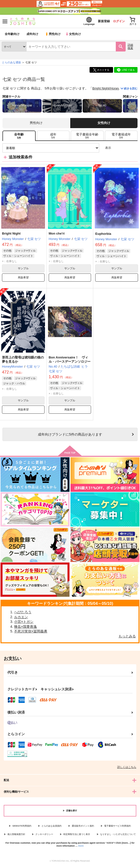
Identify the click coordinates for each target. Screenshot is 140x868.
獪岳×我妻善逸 (25, 628)
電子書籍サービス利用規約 (117, 827)
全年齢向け (12, 36)
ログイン (116, 22)
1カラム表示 (134, 149)
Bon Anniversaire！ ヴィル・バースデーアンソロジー (70, 361)
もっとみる (127, 638)
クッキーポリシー (44, 836)
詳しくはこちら (127, 768)
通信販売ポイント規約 (83, 827)
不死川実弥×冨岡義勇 (31, 633)
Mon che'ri (57, 235)
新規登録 (99, 22)
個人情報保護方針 (16, 836)
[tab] (53, 137)
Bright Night (101, 90)
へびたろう (23, 613)
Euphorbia (103, 235)
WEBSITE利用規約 (22, 827)
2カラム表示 (125, 149)
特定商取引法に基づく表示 (77, 836)
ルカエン (21, 618)
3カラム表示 (117, 149)
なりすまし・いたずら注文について (118, 836)
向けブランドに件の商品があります (70, 436)
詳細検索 (130, 48)
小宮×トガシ (24, 623)
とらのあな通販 (12, 64)
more (81, 847)
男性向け (53, 36)
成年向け (33, 36)
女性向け (74, 36)
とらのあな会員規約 (52, 827)
